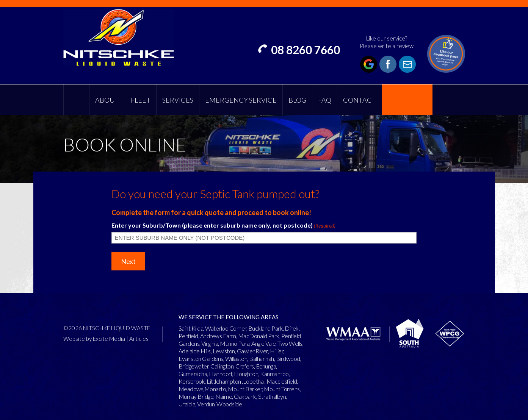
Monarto (215, 389)
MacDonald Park (259, 336)
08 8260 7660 (306, 50)
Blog (297, 100)
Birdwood (288, 358)
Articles (139, 339)
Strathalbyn (272, 396)
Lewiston (224, 351)
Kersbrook (192, 381)
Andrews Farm (218, 336)
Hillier (277, 351)
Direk (292, 328)
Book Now (407, 100)
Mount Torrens (282, 389)
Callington (222, 366)
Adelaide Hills (195, 351)
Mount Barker (245, 389)
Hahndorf (220, 374)
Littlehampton (224, 381)
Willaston (236, 358)
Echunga (266, 366)
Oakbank (245, 396)
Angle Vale (263, 343)
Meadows (191, 389)
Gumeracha (193, 374)
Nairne (224, 396)
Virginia (210, 343)
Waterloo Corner (226, 328)
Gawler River (252, 351)
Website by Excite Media (94, 339)
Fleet (141, 100)
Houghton (246, 374)
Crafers (245, 366)
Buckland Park (266, 328)
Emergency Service (241, 100)
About (107, 100)
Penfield (188, 336)
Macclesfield (282, 381)
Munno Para (235, 343)
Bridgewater (194, 366)
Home (76, 100)
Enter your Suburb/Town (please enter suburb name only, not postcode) (223, 225)
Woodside (229, 404)
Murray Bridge (196, 396)
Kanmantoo (274, 374)
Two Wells (290, 343)
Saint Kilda (191, 328)
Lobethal (254, 381)
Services (178, 100)
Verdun (206, 404)
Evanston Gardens (201, 358)
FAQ (325, 100)
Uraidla (187, 404)
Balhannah (262, 358)
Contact (360, 100)
